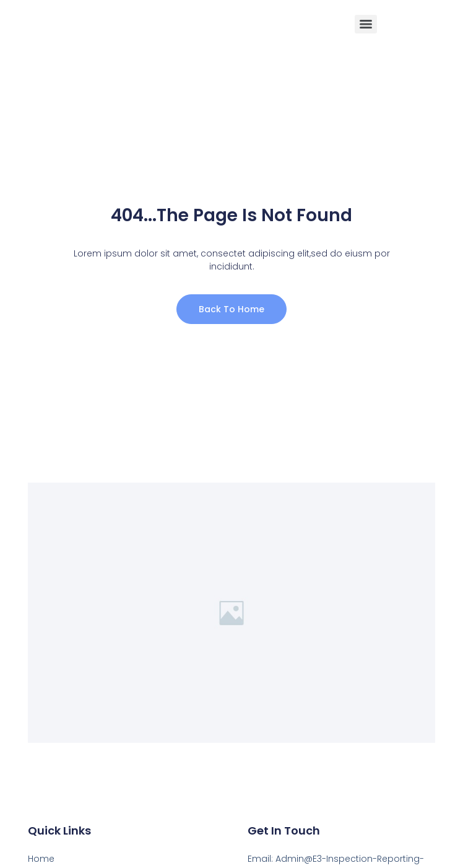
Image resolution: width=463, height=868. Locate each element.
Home (41, 859)
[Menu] (366, 24)
